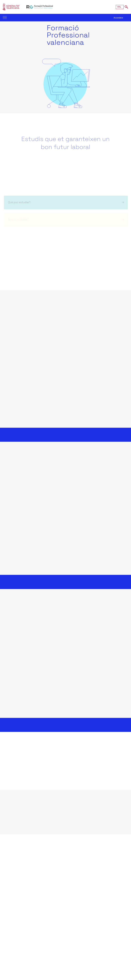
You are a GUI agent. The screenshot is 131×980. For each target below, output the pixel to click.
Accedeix (118, 18)
